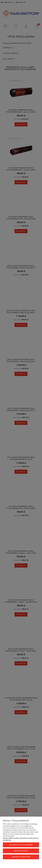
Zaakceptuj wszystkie (21, 857)
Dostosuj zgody (21, 851)
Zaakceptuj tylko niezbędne (21, 845)
